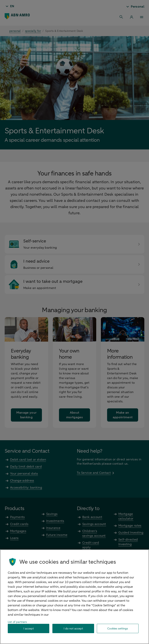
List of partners (17, 622)
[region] (74, 597)
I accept (29, 629)
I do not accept (73, 629)
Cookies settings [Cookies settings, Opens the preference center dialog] (118, 629)
